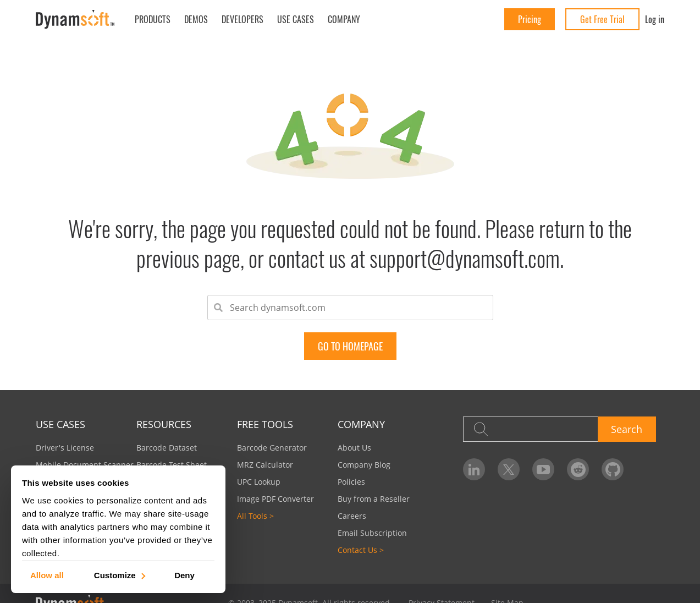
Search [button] (627, 429)
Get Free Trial (602, 19)
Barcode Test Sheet (172, 465)
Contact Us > (361, 550)
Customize (119, 575)
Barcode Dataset (167, 448)
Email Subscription (372, 533)
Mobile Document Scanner (85, 465)
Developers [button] (242, 19)
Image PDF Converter (275, 499)
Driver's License (65, 448)
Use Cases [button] (296, 19)
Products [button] (153, 19)
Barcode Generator (272, 448)
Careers (352, 516)
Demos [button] (196, 19)
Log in (655, 19)
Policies (351, 482)
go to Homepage (350, 346)
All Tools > (255, 516)
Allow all (47, 575)
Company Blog (364, 465)
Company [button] (344, 19)
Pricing (530, 19)
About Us (354, 448)
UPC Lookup (259, 482)
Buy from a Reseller (374, 499)
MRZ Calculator (265, 465)
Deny (184, 575)
